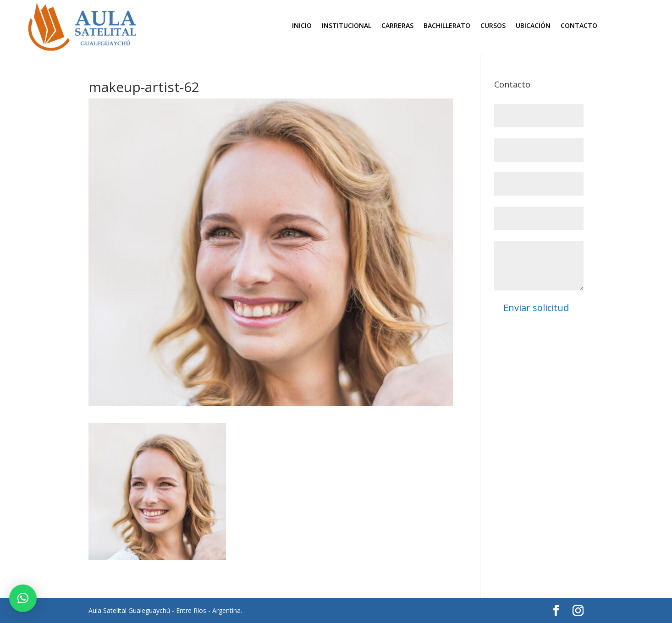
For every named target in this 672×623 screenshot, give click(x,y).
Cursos (493, 26)
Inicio (302, 26)
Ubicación (533, 26)
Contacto (579, 26)
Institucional (347, 26)
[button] (23, 598)
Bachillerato (447, 26)
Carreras (397, 26)
